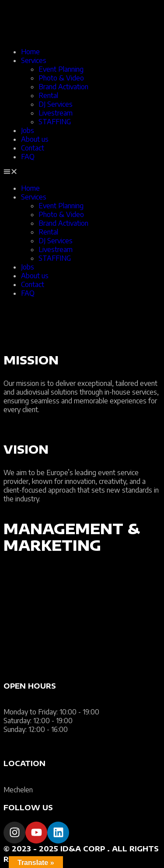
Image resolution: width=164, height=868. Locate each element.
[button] (82, 172)
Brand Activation (63, 87)
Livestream (56, 113)
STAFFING (55, 122)
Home (30, 52)
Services (34, 60)
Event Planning (61, 69)
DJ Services (56, 104)
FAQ (28, 157)
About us (35, 139)
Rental (48, 95)
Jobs (28, 130)
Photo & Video (61, 78)
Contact (33, 148)
